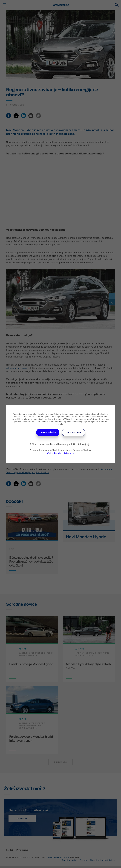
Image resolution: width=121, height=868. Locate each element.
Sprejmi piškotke (48, 432)
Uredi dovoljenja (73, 432)
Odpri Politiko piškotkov (60, 453)
